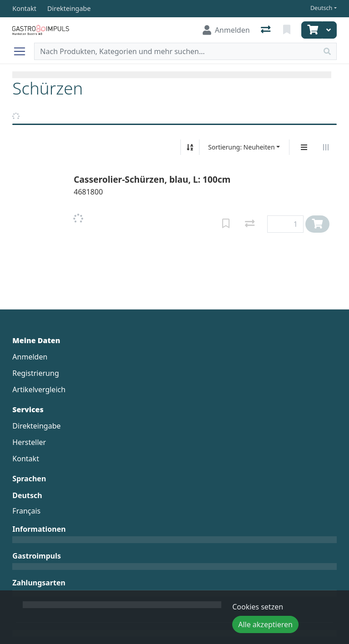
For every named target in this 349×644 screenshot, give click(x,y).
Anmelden (30, 357)
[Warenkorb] (312, 30)
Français (26, 511)
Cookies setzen (258, 607)
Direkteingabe (36, 426)
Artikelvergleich (39, 389)
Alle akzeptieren (265, 624)
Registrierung (35, 373)
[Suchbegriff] (176, 51)
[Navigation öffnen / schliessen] (23, 51)
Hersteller (29, 442)
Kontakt (26, 459)
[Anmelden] (226, 30)
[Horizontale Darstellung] (326, 147)
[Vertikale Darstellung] (304, 147)
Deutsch (322, 8)
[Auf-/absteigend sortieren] (190, 147)
